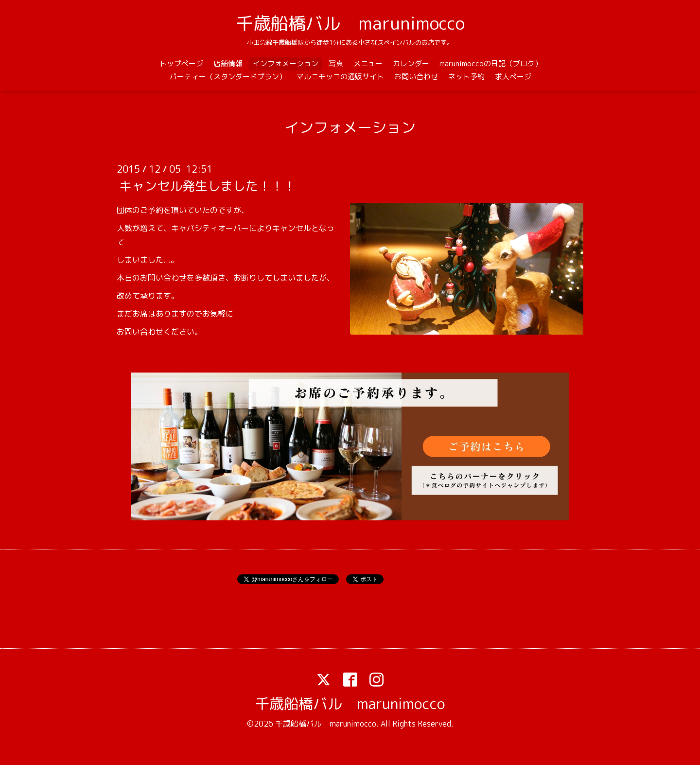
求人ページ (513, 77)
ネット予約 (466, 77)
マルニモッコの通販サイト (340, 77)
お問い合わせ (416, 77)
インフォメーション (286, 63)
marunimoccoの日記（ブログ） (491, 63)
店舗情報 (228, 63)
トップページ (181, 63)
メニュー (368, 63)
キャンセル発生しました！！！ (208, 186)
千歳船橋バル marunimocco (350, 23)
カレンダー (411, 63)
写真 (336, 63)
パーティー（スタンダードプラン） (228, 77)
